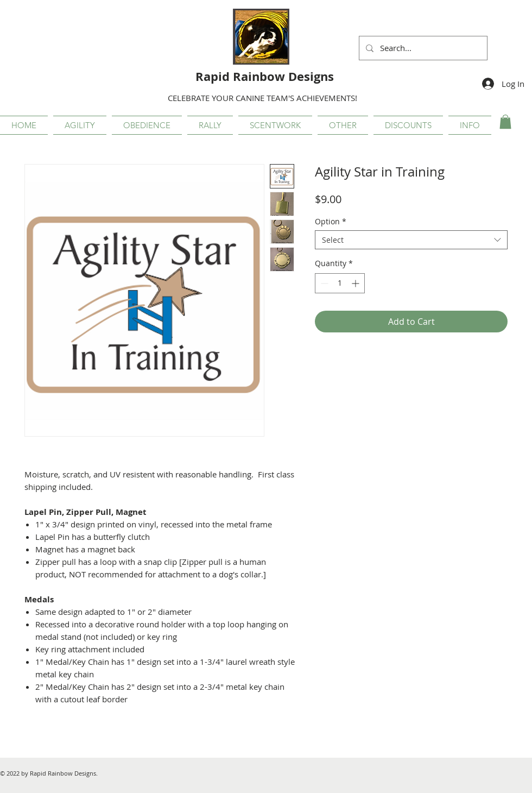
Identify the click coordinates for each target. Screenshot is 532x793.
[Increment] (356, 283)
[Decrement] (323, 283)
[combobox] (411, 240)
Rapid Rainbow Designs (265, 76)
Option (331, 221)
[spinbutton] (340, 283)
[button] (80, 125)
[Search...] (422, 48)
